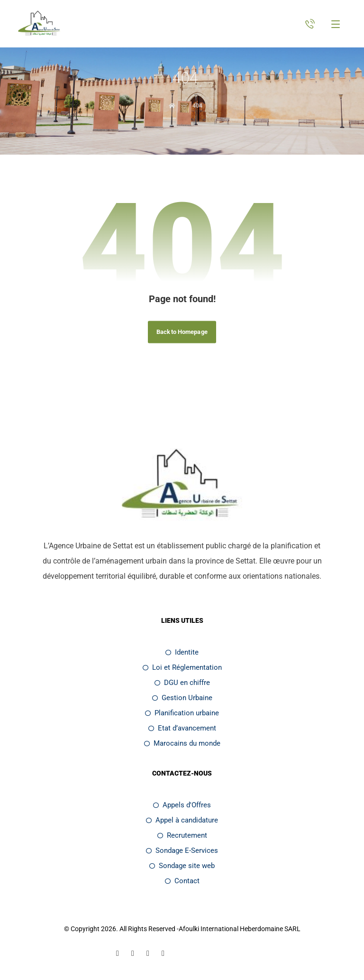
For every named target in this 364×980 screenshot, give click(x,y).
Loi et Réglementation (182, 667)
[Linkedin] (133, 953)
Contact (182, 881)
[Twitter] (148, 953)
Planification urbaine (182, 713)
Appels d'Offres (182, 805)
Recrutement (182, 835)
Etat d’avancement (182, 728)
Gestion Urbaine (182, 698)
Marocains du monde (182, 743)
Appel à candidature (182, 820)
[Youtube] (163, 953)
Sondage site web (182, 866)
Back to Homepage (182, 332)
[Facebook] (118, 953)
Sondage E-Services (182, 851)
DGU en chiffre (182, 683)
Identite (182, 652)
